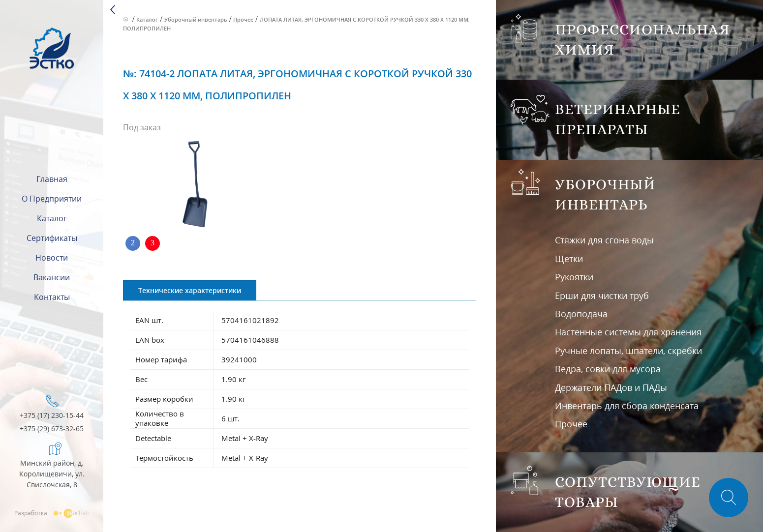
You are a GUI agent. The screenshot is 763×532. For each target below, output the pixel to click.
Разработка (52, 513)
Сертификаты (52, 238)
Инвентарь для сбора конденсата (627, 406)
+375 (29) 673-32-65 (52, 429)
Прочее (571, 424)
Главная (52, 179)
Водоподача (581, 314)
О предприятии (52, 199)
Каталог (52, 218)
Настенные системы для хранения (628, 332)
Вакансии (52, 277)
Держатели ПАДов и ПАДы (611, 387)
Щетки (569, 259)
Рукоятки (574, 277)
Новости (52, 258)
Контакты (52, 297)
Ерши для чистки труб (602, 296)
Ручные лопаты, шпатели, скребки (628, 351)
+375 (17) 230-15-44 (52, 416)
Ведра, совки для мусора (608, 369)
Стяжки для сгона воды (604, 240)
